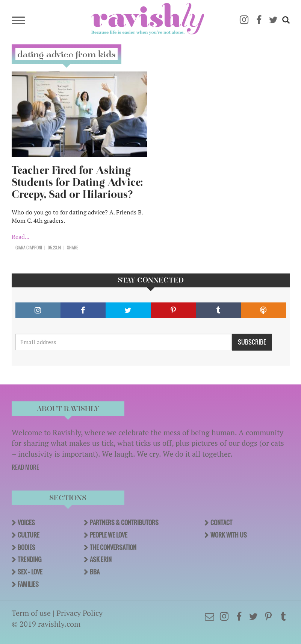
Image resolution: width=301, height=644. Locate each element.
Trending (29, 559)
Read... (20, 237)
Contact (221, 522)
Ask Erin (101, 559)
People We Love (109, 535)
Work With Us (229, 535)
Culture (29, 535)
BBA (95, 572)
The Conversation (113, 547)
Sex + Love (30, 572)
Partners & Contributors (124, 522)
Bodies (26, 547)
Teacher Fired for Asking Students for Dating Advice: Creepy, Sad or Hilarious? (77, 182)
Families (28, 584)
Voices (26, 522)
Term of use (31, 613)
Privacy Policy (79, 613)
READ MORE (25, 467)
